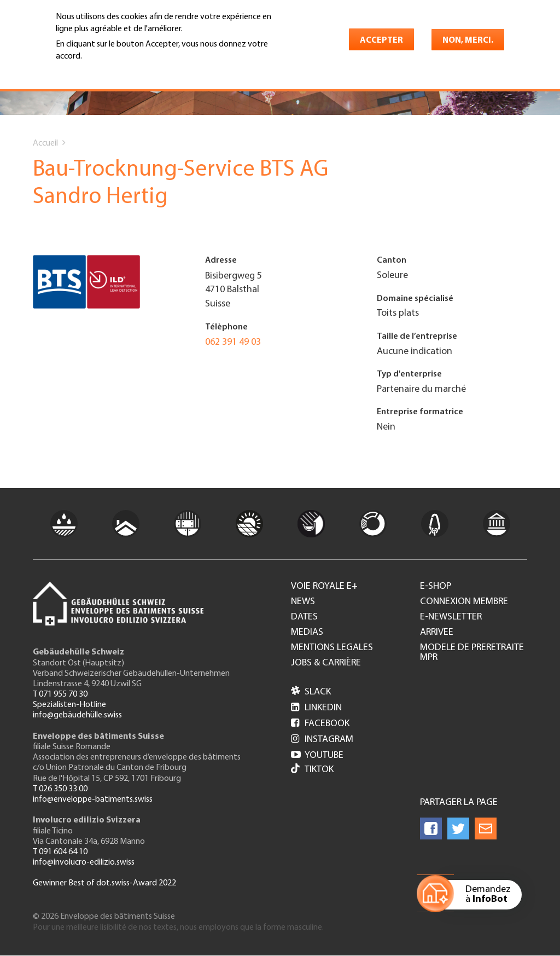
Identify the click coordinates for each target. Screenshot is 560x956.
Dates (304, 617)
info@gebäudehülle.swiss (77, 715)
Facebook (320, 724)
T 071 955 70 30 (60, 694)
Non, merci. (468, 40)
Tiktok (312, 770)
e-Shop (436, 587)
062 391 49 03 (233, 342)
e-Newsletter (451, 617)
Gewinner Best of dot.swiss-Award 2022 (104, 883)
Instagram (322, 740)
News (303, 602)
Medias (307, 633)
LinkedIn (316, 708)
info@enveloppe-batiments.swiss (93, 799)
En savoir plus (84, 72)
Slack (311, 692)
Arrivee (437, 633)
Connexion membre (464, 602)
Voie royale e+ (324, 587)
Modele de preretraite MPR (472, 653)
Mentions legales (332, 648)
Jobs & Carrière (326, 663)
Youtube (317, 755)
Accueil (45, 143)
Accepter (381, 40)
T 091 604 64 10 (60, 852)
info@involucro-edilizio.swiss (84, 862)
